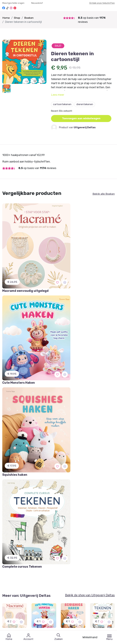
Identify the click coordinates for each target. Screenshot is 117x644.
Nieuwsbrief (37, 3)
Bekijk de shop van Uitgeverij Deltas (90, 378)
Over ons (85, 574)
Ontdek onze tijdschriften (102, 3)
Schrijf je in (55, 514)
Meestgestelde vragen (14, 3)
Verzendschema (90, 568)
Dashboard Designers (53, 568)
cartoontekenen (62, 104)
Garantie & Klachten (14, 568)
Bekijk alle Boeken (103, 194)
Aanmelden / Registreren (56, 563)
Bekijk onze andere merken (52, 624)
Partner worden (50, 574)
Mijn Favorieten (11, 563)
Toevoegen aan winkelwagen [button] (82, 119)
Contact (85, 563)
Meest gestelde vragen (15, 580)
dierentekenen (85, 104)
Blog (83, 580)
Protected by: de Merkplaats (96, 586)
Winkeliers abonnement (55, 580)
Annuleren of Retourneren (17, 574)
